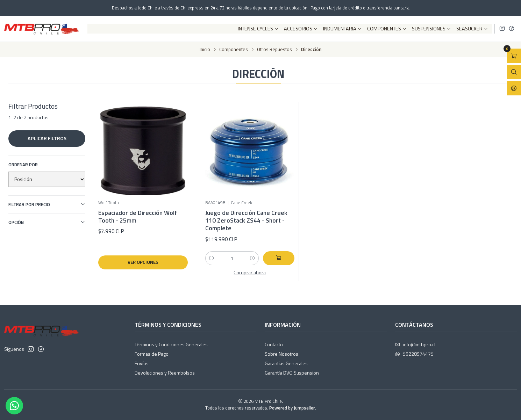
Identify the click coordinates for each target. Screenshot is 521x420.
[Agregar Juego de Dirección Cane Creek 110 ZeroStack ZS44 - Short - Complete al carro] (279, 258)
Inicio (205, 50)
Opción (47, 222)
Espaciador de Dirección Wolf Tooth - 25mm (138, 217)
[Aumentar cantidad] (252, 258)
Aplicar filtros (47, 138)
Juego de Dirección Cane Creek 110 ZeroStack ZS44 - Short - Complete (246, 220)
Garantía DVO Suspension (292, 373)
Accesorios (301, 29)
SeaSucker (472, 29)
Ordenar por (23, 165)
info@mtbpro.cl (415, 344)
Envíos (142, 363)
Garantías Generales (286, 363)
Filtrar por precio (47, 204)
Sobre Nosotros (281, 354)
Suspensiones (431, 29)
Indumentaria (342, 29)
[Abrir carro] (514, 56)
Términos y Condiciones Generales (171, 344)
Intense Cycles (258, 29)
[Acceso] (514, 88)
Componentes (387, 29)
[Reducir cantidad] (212, 258)
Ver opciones (143, 262)
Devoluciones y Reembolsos (165, 373)
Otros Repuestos (274, 50)
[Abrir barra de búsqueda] (514, 72)
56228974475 (414, 354)
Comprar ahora (250, 273)
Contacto (274, 344)
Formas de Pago (152, 354)
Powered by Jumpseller (292, 408)
